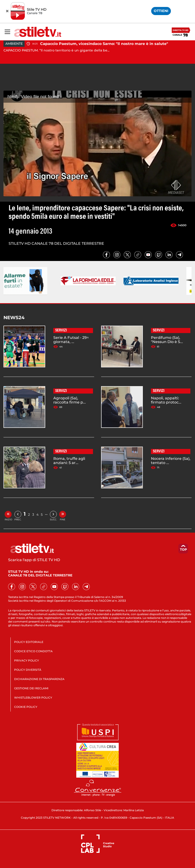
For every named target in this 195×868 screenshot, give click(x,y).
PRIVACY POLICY (27, 660)
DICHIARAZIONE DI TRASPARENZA (39, 679)
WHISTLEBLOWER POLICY (33, 698)
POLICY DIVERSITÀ (28, 670)
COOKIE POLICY (26, 707)
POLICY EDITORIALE (29, 642)
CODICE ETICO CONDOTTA (33, 651)
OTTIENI (161, 11)
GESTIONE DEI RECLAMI (31, 688)
